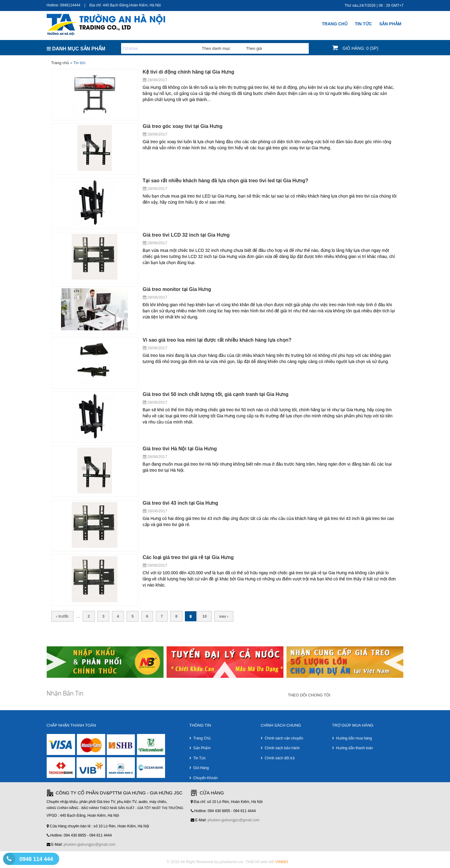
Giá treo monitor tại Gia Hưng (177, 289)
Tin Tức (363, 24)
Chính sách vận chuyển (284, 738)
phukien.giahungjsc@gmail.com (90, 844)
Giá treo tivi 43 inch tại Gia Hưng (181, 503)
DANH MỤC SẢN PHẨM (76, 49)
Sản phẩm (202, 748)
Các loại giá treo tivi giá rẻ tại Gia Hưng (188, 557)
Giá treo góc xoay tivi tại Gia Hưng (183, 126)
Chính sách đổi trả (280, 758)
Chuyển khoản (206, 778)
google (343, 695)
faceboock (361, 695)
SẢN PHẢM (390, 24)
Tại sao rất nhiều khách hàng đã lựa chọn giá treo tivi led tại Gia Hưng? (226, 181)
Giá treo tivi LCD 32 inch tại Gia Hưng (186, 235)
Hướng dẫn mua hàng (354, 738)
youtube (397, 695)
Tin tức (200, 758)
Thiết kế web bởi (267, 862)
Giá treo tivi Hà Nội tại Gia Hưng (180, 449)
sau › (224, 616)
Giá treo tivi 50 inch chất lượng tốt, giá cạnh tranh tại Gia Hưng (216, 394)
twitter (379, 695)
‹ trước (63, 616)
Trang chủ (335, 24)
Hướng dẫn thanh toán (355, 748)
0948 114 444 (36, 859)
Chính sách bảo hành (282, 748)
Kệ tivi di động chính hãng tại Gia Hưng (189, 72)
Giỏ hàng (201, 768)
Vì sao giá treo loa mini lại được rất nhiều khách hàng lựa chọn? (217, 340)
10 (204, 616)
